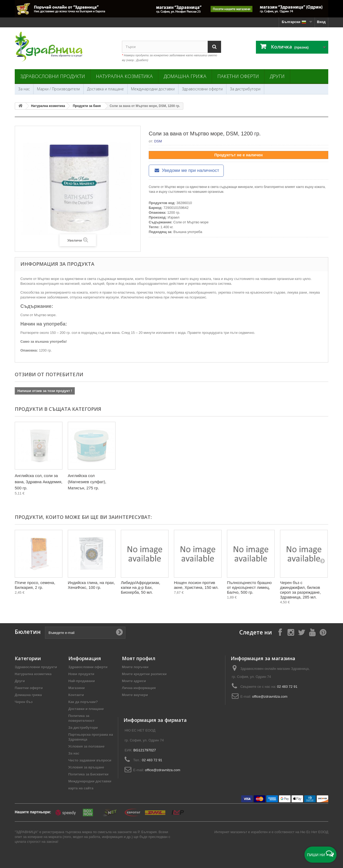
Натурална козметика (124, 76)
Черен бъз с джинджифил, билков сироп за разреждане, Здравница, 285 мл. (300, 590)
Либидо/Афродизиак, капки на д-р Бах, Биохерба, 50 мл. (141, 587)
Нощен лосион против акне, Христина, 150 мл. (196, 585)
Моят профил (139, 658)
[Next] (322, 561)
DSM (158, 141)
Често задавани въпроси (90, 760)
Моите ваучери (135, 695)
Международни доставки (153, 89)
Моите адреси (134, 681)
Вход (321, 22)
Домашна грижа (185, 76)
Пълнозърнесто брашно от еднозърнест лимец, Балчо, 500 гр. (249, 587)
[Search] (214, 47)
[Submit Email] (119, 633)
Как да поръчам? (83, 702)
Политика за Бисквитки (88, 774)
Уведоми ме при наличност (186, 170)
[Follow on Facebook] (280, 632)
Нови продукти (81, 674)
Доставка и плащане (105, 89)
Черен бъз (24, 702)
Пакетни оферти (238, 76)
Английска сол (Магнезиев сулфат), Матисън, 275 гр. (87, 482)
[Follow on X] (301, 632)
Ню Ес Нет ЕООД (314, 832)
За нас (24, 89)
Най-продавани (82, 681)
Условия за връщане (86, 767)
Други (277, 76)
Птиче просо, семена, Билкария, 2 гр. (35, 585)
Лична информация (139, 688)
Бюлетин (28, 632)
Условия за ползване (86, 746)
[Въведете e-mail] (85, 633)
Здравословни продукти (53, 76)
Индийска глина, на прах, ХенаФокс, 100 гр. (91, 585)
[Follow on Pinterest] (323, 632)
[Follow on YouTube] (312, 632)
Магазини (77, 688)
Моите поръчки (135, 667)
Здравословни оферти (202, 89)
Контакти (76, 695)
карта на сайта (81, 788)
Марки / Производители (58, 89)
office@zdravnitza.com (270, 697)
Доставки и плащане (86, 709)
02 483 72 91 (287, 687)
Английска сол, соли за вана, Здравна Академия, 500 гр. (39, 482)
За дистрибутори (245, 89)
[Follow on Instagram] (291, 632)
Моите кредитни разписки (144, 674)
